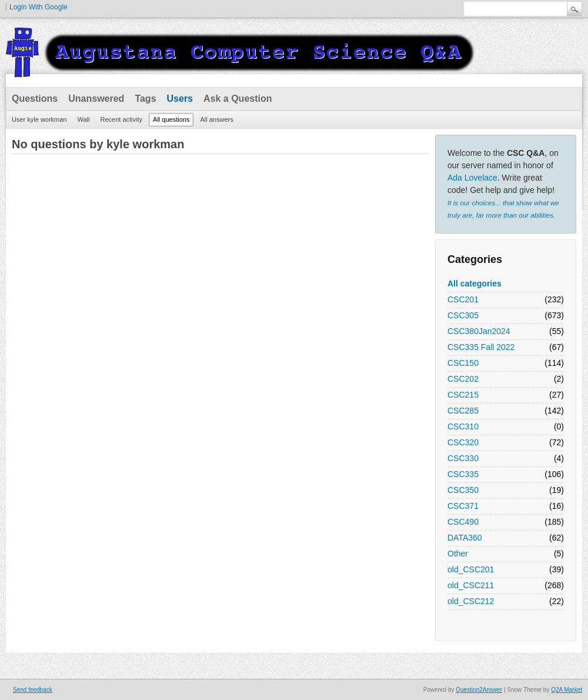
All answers (216, 119)
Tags (145, 99)
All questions (171, 119)
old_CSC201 (471, 569)
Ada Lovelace (472, 178)
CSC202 (463, 379)
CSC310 (463, 426)
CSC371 (463, 506)
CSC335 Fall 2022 (481, 347)
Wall (84, 119)
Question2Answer (479, 690)
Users (180, 99)
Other (458, 554)
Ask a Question (238, 99)
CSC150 (463, 363)
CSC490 (463, 522)
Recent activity (122, 119)
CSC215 (463, 395)
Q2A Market (567, 690)
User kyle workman (39, 119)
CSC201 (463, 299)
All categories (475, 284)
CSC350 (463, 490)
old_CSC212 (471, 601)
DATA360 (465, 538)
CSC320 (463, 442)
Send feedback (33, 690)
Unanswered (96, 99)
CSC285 (463, 411)
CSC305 (463, 315)
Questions (35, 99)
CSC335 (463, 474)
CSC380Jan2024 (479, 331)
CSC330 (463, 458)
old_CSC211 (471, 585)
